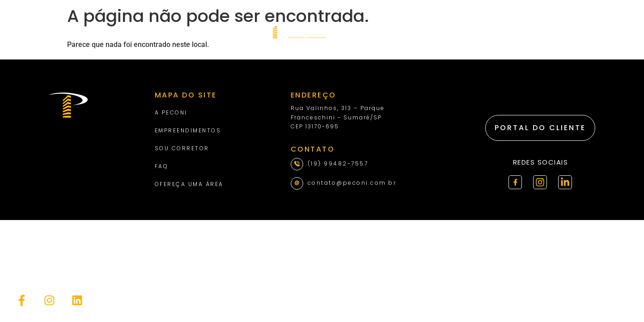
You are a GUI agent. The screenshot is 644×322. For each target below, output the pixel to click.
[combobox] (578, 31)
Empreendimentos (188, 130)
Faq (162, 166)
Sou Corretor (182, 148)
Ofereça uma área (189, 184)
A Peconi (171, 112)
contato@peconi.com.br (352, 183)
